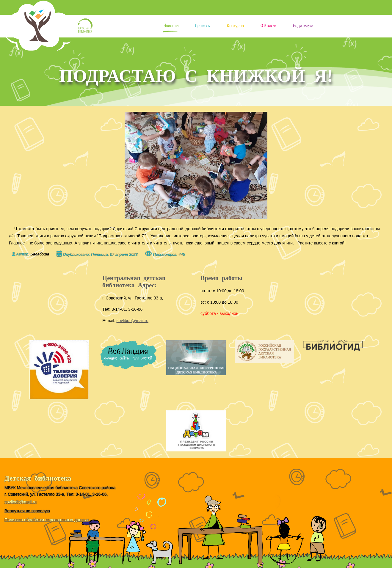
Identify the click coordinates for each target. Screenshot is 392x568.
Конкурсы (236, 26)
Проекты (203, 26)
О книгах (268, 26)
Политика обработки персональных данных (47, 520)
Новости (171, 26)
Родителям (303, 26)
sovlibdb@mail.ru (132, 321)
